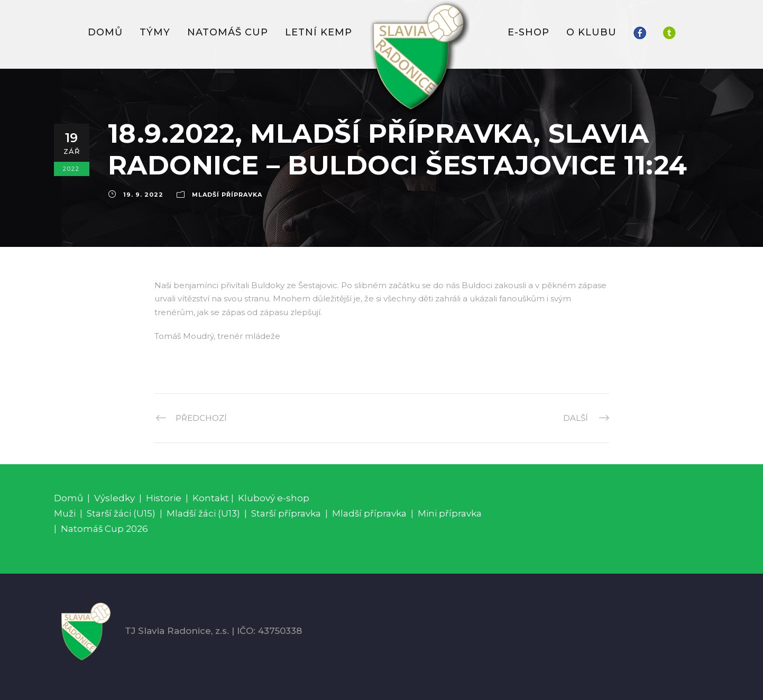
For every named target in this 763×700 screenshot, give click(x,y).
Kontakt (211, 498)
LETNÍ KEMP (319, 32)
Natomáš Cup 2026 (104, 529)
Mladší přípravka (227, 195)
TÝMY (155, 32)
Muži (65, 513)
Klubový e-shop (274, 498)
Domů (68, 498)
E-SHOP (528, 32)
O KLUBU (591, 32)
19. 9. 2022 (143, 195)
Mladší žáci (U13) (203, 513)
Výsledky (114, 498)
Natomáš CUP (228, 32)
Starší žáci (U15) (121, 513)
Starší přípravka (286, 513)
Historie (164, 498)
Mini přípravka (450, 513)
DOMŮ (105, 32)
